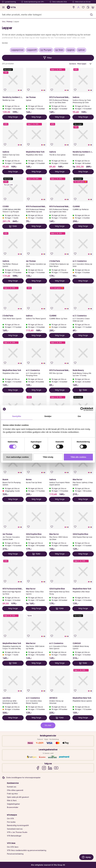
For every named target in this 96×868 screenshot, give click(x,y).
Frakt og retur (12, 794)
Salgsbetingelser (13, 804)
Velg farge (13, 117)
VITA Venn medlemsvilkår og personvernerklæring (27, 850)
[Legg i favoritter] (5, 90)
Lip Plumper (46, 50)
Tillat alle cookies (78, 457)
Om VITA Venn (13, 847)
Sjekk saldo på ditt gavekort (18, 797)
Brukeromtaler (13, 807)
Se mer (5, 43)
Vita (3, 22)
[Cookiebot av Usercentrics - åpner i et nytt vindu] (82, 409)
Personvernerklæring (15, 854)
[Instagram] (44, 768)
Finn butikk (11, 822)
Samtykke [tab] (17, 416)
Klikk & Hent (12, 800)
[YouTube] (56, 768)
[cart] (93, 7)
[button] (91, 15)
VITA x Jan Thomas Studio (17, 832)
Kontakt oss (12, 787)
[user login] (78, 7)
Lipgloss (71, 50)
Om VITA (10, 819)
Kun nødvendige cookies (18, 457)
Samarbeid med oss (15, 829)
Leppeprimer (17, 50)
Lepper (17, 22)
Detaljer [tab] (48, 416)
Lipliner (81, 50)
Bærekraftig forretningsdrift (18, 825)
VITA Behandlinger (14, 836)
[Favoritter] (83, 7)
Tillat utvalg (48, 457)
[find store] (74, 7)
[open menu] (3, 7)
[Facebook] (38, 768)
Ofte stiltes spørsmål (15, 790)
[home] (11, 7)
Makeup (9, 22)
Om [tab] (79, 416)
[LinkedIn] (50, 768)
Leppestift (32, 50)
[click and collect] (88, 7)
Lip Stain (59, 50)
